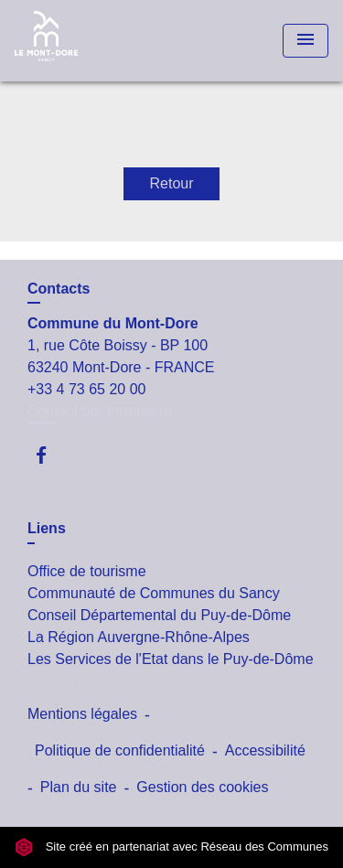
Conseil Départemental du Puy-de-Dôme (159, 615)
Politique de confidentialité (120, 750)
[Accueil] (83, 41)
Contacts (59, 289)
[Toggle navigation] (305, 41)
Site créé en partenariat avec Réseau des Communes (171, 847)
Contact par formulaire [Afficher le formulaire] (100, 411)
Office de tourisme (87, 571)
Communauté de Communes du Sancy (154, 593)
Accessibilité (265, 750)
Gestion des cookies (202, 787)
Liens (47, 528)
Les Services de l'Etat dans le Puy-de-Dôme (171, 659)
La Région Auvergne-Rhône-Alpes (139, 637)
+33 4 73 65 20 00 (86, 389)
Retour (171, 183)
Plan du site (79, 787)
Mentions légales (82, 714)
